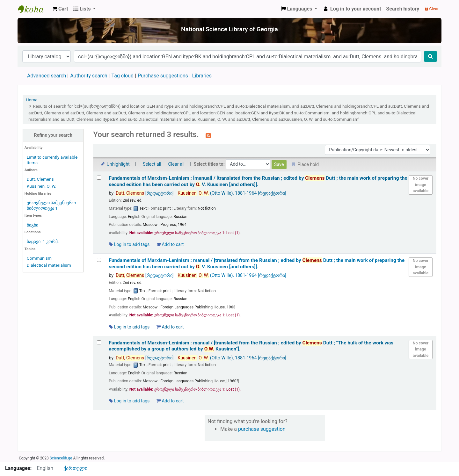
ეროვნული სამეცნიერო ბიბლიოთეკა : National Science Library (34, 9)
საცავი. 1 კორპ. (43, 242)
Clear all (176, 164)
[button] (60, 9)
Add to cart (170, 244)
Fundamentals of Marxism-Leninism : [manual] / (258, 181)
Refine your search (53, 135)
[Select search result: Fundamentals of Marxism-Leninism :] (99, 178)
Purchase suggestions (163, 76)
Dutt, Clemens (40, 179)
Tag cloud (122, 76)
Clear (432, 9)
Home (32, 100)
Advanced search (47, 76)
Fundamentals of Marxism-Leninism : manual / (257, 263)
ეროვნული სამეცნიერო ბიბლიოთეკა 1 (51, 205)
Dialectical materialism (49, 265)
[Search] (430, 56)
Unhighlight (115, 164)
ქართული (75, 468)
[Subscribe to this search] (208, 135)
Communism (39, 258)
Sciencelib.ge (61, 458)
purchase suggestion (262, 429)
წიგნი (33, 225)
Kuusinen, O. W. (42, 186)
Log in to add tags (129, 244)
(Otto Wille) (232, 193)
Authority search (89, 76)
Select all (152, 164)
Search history (403, 9)
